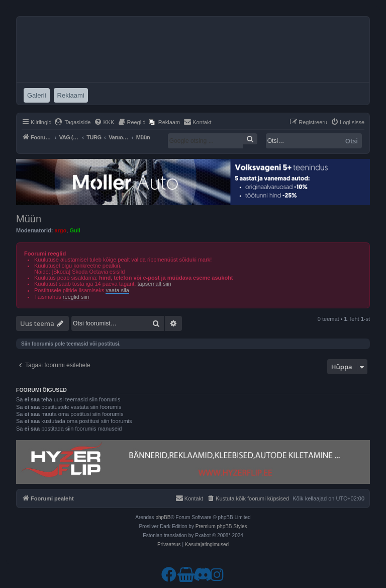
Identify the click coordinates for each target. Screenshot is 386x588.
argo (60, 230)
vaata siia (117, 290)
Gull (75, 230)
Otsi (352, 141)
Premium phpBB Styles (221, 526)
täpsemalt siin (154, 284)
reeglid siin (76, 297)
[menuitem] (73, 122)
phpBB (163, 517)
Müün (29, 219)
